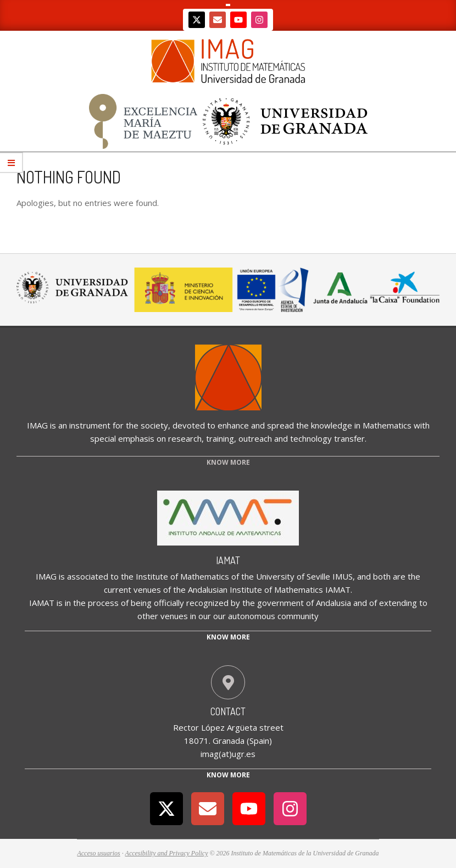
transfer (349, 438)
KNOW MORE (228, 462)
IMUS (343, 576)
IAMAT (228, 560)
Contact (228, 711)
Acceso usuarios (98, 853)
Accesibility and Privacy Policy (167, 853)
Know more (228, 637)
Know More (228, 775)
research (185, 438)
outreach (255, 438)
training (220, 438)
